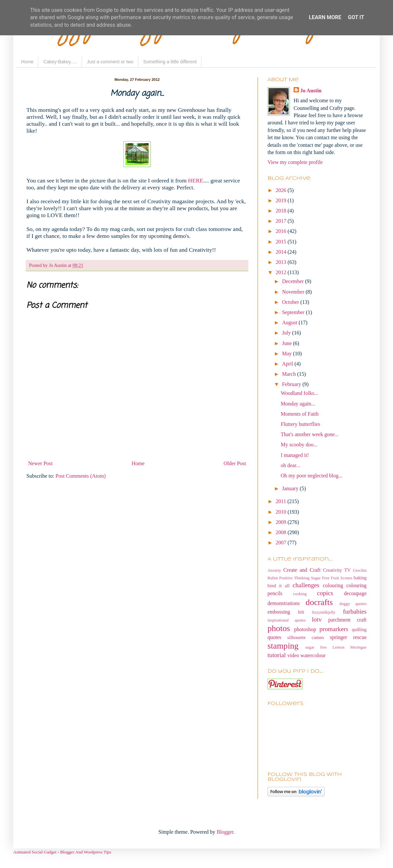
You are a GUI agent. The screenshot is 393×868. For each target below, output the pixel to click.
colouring (333, 585)
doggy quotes (353, 604)
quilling (359, 629)
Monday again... (298, 404)
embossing (279, 612)
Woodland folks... (299, 393)
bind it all (279, 586)
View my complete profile (295, 162)
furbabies (355, 611)
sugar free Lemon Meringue (336, 647)
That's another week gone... (310, 434)
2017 (282, 221)
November (294, 292)
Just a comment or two (110, 62)
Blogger (225, 832)
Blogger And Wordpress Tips (86, 852)
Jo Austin (311, 91)
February (292, 384)
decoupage (355, 593)
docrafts (319, 602)
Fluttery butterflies (301, 424)
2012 (282, 272)
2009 (282, 522)
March (290, 374)
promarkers (334, 629)
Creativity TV (337, 570)
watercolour (313, 655)
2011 (282, 501)
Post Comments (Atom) (81, 476)
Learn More (325, 17)
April (288, 364)
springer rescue (348, 637)
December (294, 281)
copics (325, 593)
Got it (356, 17)
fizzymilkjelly (324, 612)
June (287, 343)
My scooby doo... (299, 445)
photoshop (305, 629)
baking (360, 578)
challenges (306, 585)
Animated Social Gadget (35, 852)
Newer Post (40, 463)
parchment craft (347, 620)
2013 (282, 262)
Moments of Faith (300, 414)
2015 (282, 242)
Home (27, 62)
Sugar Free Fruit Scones (332, 578)
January (291, 488)
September (294, 312)
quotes (274, 637)
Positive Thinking (294, 578)
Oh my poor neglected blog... (312, 476)
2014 (282, 252)
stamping (283, 646)
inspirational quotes (287, 620)
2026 (282, 190)
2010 (282, 512)
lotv (317, 619)
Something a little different (170, 62)
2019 (282, 200)
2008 (282, 532)
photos (279, 628)
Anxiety (274, 570)
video (293, 655)
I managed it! (295, 455)
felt (301, 612)
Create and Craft (302, 570)
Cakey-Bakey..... (60, 62)
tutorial (277, 655)
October (291, 302)
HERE (196, 180)
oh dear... (290, 465)
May (287, 354)
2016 (282, 231)
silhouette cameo (306, 637)
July (287, 333)
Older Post (235, 463)
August (290, 322)
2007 (282, 543)
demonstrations (284, 603)
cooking (300, 594)
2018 (282, 211)
